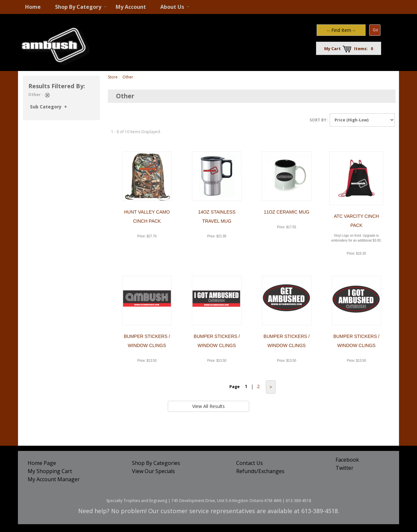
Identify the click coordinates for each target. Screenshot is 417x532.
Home (33, 7)
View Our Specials (153, 471)
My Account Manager (54, 479)
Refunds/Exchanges (260, 471)
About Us (172, 7)
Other (128, 77)
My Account (131, 7)
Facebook (347, 460)
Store (113, 77)
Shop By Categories (156, 463)
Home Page (42, 463)
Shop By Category (78, 7)
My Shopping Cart (50, 471)
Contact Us (250, 463)
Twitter (345, 468)
